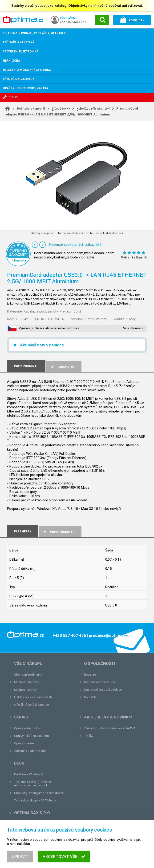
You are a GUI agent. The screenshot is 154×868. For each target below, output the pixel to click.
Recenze (90, 675)
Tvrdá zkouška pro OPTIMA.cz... (36, 800)
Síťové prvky (61, 109)
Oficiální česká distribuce (31, 705)
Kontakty (90, 697)
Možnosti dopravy (27, 682)
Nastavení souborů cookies (103, 690)
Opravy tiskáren (25, 743)
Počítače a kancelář (31, 109)
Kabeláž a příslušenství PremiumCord (52, 311)
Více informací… (134, 328)
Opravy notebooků (27, 728)
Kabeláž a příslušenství (93, 109)
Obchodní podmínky (28, 675)
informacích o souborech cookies (36, 846)
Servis (21, 717)
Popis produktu (59, 532)
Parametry (62, 367)
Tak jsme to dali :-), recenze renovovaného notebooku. (33, 784)
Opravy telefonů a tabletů (31, 736)
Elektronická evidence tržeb (33, 697)
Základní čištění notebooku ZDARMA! (110, 728)
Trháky (89, 736)
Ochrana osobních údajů (101, 682)
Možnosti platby (25, 690)
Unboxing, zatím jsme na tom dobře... (40, 793)
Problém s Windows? (29, 774)
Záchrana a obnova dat (30, 751)
